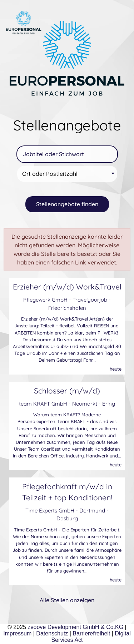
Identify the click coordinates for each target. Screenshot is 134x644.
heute (116, 369)
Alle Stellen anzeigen (67, 600)
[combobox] (67, 174)
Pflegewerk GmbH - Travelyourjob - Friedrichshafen (67, 304)
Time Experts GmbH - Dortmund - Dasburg (67, 515)
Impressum (17, 633)
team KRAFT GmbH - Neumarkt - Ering (67, 404)
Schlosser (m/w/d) (67, 391)
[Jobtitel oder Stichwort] (67, 154)
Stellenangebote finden (67, 204)
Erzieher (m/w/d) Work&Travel (67, 287)
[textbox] (68, 174)
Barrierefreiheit (91, 633)
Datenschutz (52, 633)
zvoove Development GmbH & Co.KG (76, 627)
